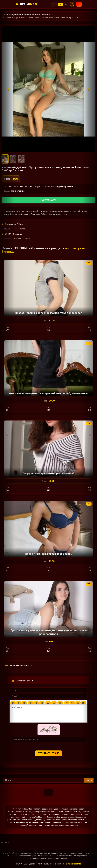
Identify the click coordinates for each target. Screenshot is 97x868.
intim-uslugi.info (73, 864)
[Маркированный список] (48, 703)
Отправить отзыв (49, 753)
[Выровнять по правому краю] (42, 703)
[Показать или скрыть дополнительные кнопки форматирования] (67, 703)
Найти (89, 780)
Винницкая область (30, 15)
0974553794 (48, 200)
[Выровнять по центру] (36, 703)
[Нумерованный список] (54, 703)
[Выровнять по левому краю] (31, 703)
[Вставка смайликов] (60, 703)
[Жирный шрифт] (13, 703)
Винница (46, 15)
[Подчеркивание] (24, 703)
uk (66, 4)
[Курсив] (18, 703)
